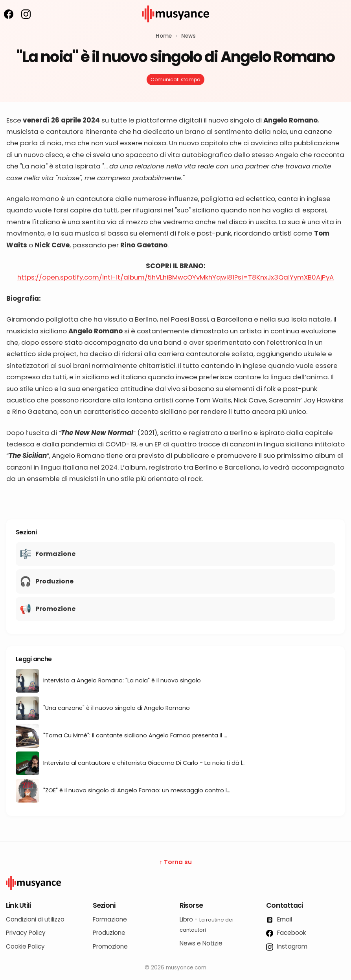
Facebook (286, 933)
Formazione (110, 919)
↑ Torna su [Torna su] (175, 862)
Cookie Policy (25, 946)
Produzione (109, 933)
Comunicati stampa (175, 80)
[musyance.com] (176, 28)
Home (164, 36)
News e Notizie (201, 943)
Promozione (110, 946)
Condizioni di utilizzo (35, 919)
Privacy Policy (26, 933)
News (188, 36)
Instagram (287, 946)
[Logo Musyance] (175, 883)
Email (279, 919)
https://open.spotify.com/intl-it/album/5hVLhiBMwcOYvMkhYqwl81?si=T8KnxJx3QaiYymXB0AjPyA (175, 277)
